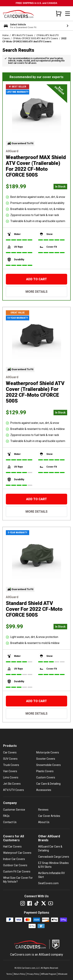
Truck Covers (11, 765)
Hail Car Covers (12, 847)
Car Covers (10, 752)
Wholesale (63, 974)
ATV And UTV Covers (23, 35)
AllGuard (44, 955)
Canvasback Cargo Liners (54, 857)
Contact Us (10, 822)
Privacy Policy (33, 974)
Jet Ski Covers (12, 784)
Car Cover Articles (49, 816)
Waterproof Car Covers (17, 853)
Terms (9, 974)
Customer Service (14, 810)
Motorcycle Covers (48, 752)
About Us (44, 822)
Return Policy (20, 974)
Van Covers (10, 771)
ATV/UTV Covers (14, 790)
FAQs (6, 816)
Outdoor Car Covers (15, 865)
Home (5, 35)
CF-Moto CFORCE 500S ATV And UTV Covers (35, 38)
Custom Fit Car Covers (17, 872)
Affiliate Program (49, 974)
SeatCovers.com (48, 883)
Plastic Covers (45, 771)
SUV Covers (10, 759)
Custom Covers (46, 777)
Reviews (43, 810)
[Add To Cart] (36, 279)
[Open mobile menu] (68, 14)
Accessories (44, 790)
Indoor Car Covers (14, 859)
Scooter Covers (46, 759)
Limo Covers (11, 777)
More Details (36, 292)
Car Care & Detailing (48, 784)
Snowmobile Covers (48, 765)
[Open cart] (59, 13)
